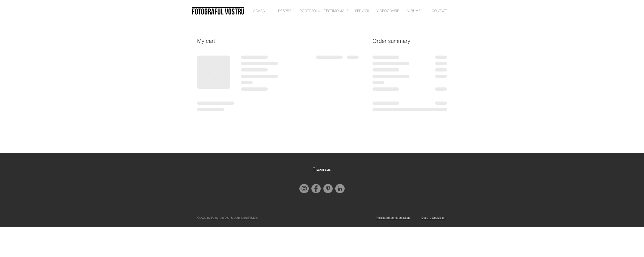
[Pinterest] (328, 189)
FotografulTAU (220, 218)
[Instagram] (304, 189)
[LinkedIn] (340, 189)
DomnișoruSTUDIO (246, 218)
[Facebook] (316, 189)
